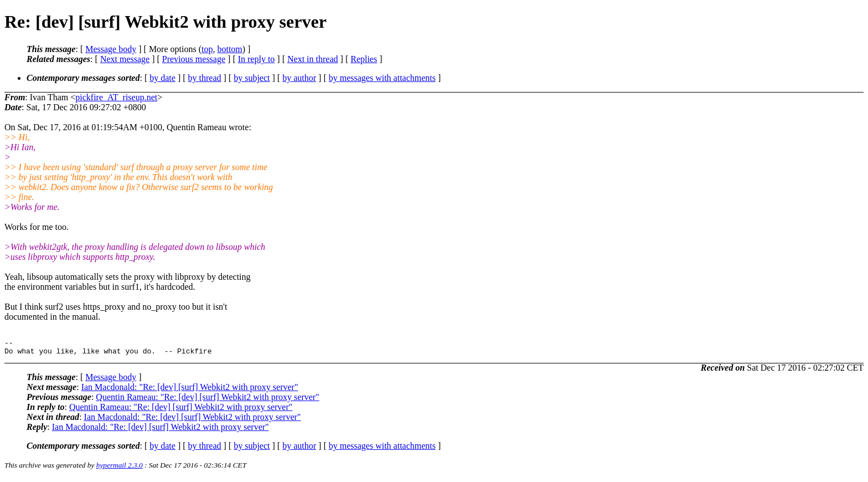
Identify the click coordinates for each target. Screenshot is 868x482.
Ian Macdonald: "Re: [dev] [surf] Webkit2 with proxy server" (190, 390)
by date (162, 78)
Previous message (194, 59)
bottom (229, 49)
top (207, 49)
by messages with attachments (382, 78)
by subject (252, 78)
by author (299, 78)
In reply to (257, 59)
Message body (111, 49)
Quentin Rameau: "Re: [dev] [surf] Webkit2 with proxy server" (207, 400)
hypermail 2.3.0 (120, 468)
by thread (205, 78)
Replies (364, 59)
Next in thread (313, 59)
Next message (125, 59)
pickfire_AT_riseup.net (116, 97)
